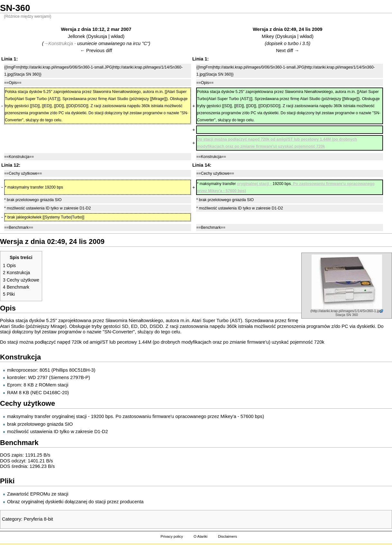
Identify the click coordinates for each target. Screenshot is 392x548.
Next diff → (287, 51)
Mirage (58, 326)
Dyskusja (97, 36)
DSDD (156, 326)
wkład (117, 36)
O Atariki (201, 536)
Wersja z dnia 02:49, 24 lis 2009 (287, 29)
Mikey (268, 36)
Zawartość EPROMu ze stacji (38, 494)
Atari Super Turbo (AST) (217, 320)
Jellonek (77, 36)
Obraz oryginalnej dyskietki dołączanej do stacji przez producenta (75, 502)
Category (11, 519)
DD (144, 326)
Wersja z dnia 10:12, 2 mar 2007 (96, 29)
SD (125, 326)
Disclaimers (228, 536)
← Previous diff (96, 51)
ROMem (48, 385)
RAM (12, 393)
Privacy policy (172, 536)
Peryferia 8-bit (38, 519)
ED (134, 326)
